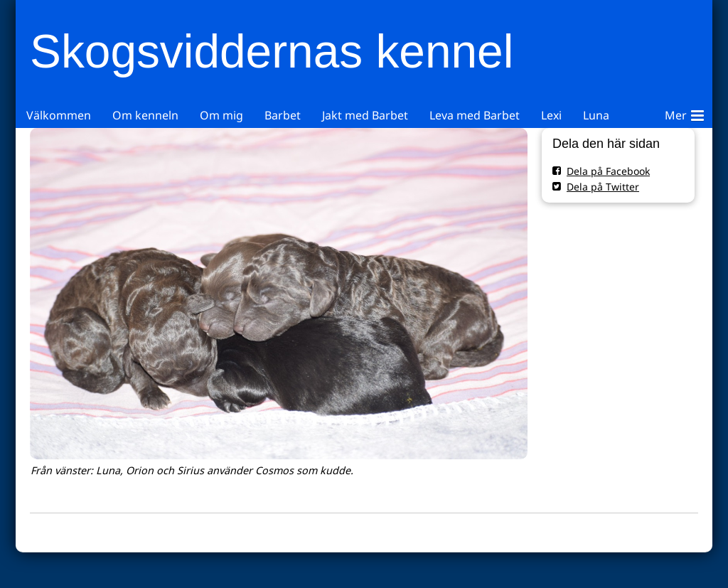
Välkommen (59, 115)
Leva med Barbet (475, 115)
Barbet (283, 115)
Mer (684, 113)
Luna (596, 115)
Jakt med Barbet (365, 115)
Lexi (551, 115)
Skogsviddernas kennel (272, 51)
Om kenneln (145, 115)
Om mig (221, 115)
